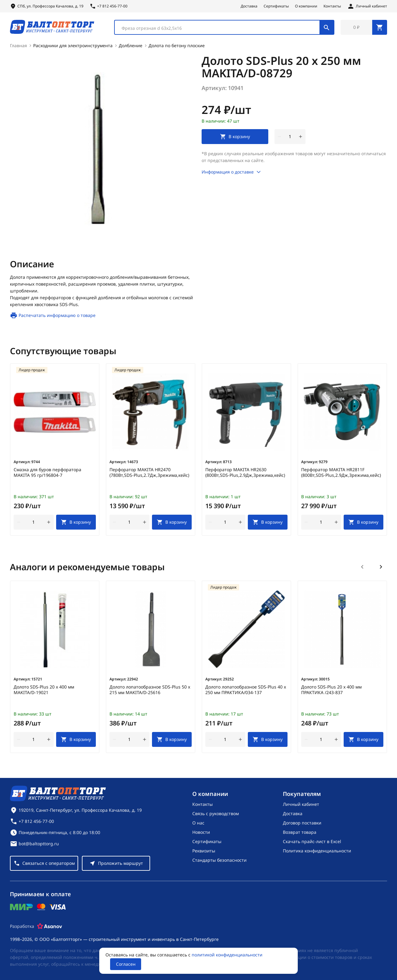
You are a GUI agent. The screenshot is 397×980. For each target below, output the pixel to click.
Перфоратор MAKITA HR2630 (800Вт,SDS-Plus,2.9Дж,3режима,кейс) (245, 472)
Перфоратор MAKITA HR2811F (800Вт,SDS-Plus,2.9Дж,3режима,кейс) (341, 472)
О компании (306, 6)
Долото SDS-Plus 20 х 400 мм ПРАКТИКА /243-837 (331, 690)
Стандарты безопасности (219, 860)
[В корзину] (76, 522)
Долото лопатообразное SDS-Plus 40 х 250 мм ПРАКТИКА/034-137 (246, 690)
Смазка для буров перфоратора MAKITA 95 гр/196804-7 (47, 472)
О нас (198, 823)
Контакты (332, 6)
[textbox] (220, 28)
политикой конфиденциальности (227, 955)
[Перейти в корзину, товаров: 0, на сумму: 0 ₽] (364, 27)
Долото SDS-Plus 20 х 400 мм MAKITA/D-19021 (44, 690)
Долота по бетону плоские (177, 45)
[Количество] (290, 137)
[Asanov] (50, 926)
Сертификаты (276, 6)
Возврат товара (300, 832)
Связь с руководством (216, 813)
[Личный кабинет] (367, 6)
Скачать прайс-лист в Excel (312, 841)
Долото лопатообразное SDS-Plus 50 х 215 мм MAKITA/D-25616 (150, 690)
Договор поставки (302, 823)
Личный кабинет (301, 804)
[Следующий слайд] (381, 567)
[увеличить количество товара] (301, 137)
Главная (18, 45)
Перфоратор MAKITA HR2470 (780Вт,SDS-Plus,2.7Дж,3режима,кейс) (149, 472)
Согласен (126, 964)
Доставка (249, 6)
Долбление (131, 45)
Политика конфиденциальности (317, 851)
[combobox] (224, 27)
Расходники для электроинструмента (73, 45)
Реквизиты (204, 851)
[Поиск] (327, 27)
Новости (201, 832)
